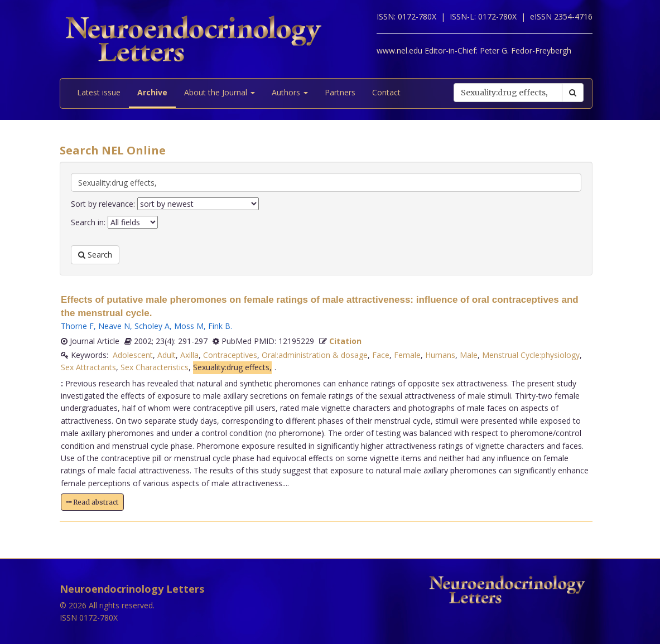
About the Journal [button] (220, 92)
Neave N (114, 326)
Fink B (219, 326)
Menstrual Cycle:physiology (531, 355)
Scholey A (152, 326)
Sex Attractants (88, 367)
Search (95, 255)
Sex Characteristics (155, 367)
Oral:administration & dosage (315, 355)
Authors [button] (290, 92)
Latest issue (99, 92)
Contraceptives (230, 355)
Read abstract (92, 502)
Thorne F (77, 326)
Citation (345, 341)
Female (407, 355)
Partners (340, 92)
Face (381, 355)
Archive (152, 92)
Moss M (189, 326)
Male (469, 355)
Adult (167, 355)
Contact (386, 92)
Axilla (189, 355)
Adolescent (133, 355)
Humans (440, 355)
